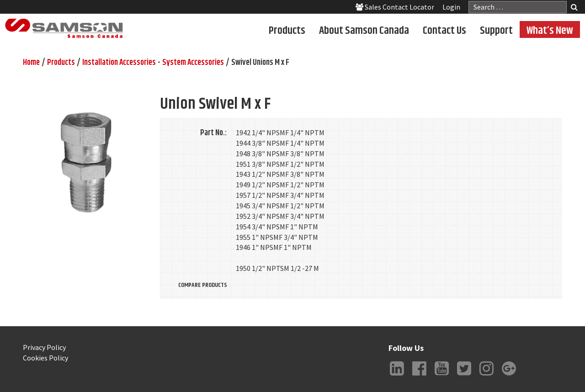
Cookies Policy (45, 358)
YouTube (441, 376)
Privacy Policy (44, 347)
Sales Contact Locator (395, 7)
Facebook (419, 376)
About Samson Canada (364, 30)
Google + (509, 376)
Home (31, 63)
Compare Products (203, 285)
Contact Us (444, 30)
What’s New (550, 30)
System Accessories (193, 63)
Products (287, 30)
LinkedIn (397, 376)
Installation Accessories (119, 63)
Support (496, 30)
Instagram (486, 376)
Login (451, 7)
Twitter (464, 376)
